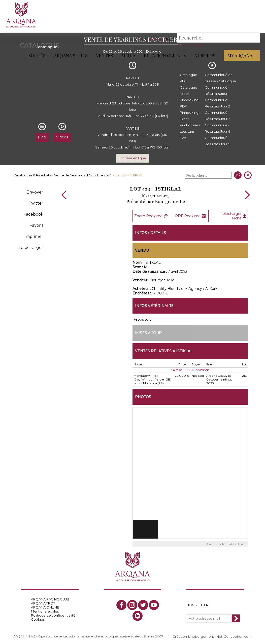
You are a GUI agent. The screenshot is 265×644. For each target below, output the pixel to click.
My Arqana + (242, 56)
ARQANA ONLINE (45, 607)
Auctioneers (190, 125)
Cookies (38, 619)
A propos (205, 56)
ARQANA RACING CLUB (50, 598)
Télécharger (31, 248)
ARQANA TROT (43, 602)
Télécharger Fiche (234, 216)
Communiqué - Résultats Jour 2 (217, 103)
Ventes (105, 56)
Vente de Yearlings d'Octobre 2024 (83, 175)
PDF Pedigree (190, 216)
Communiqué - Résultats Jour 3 (218, 116)
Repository (152, 40)
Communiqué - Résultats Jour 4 (218, 128)
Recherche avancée (190, 45)
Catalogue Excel (189, 90)
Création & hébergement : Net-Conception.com (212, 636)
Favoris (36, 225)
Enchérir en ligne (132, 158)
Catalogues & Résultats (32, 175)
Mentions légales (45, 611)
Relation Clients (165, 56)
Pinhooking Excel (189, 116)
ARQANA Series (71, 56)
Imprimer (34, 236)
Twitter (36, 203)
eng (170, 40)
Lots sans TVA (187, 135)
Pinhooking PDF (189, 103)
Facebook (33, 214)
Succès (37, 56)
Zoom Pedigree (151, 216)
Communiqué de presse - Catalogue (220, 78)
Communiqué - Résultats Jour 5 (217, 141)
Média (128, 56)
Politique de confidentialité (53, 615)
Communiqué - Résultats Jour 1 (217, 90)
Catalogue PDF (189, 78)
